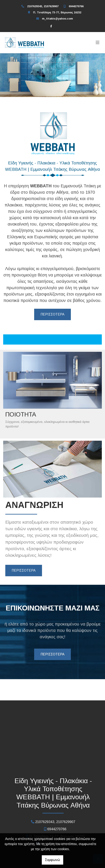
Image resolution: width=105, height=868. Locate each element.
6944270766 (76, 6)
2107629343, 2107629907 (43, 6)
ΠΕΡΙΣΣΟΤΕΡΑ (52, 314)
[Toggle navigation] (98, 43)
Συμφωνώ (52, 860)
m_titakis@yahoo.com (57, 19)
